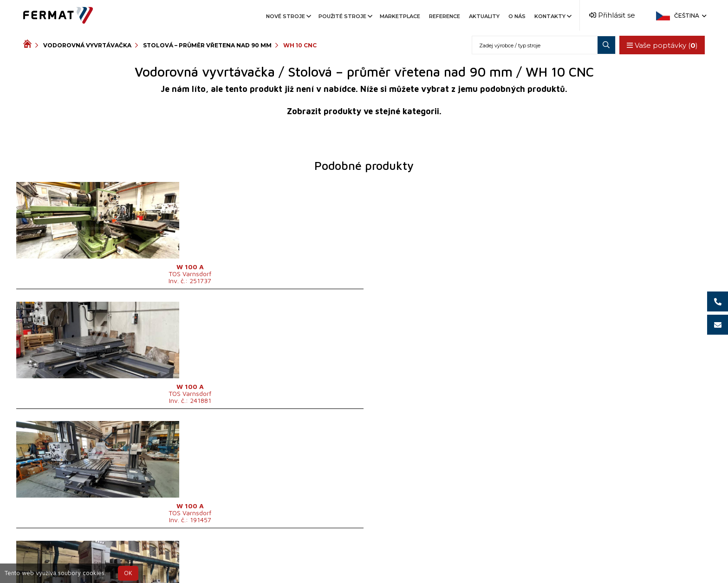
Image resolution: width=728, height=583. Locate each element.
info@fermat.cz (448, 560)
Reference (445, 16)
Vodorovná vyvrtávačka (87, 45)
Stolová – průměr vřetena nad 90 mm (207, 45)
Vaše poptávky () (660, 45)
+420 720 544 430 (302, 560)
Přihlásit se (612, 15)
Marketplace (400, 16)
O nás (517, 16)
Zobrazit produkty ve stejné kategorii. (364, 111)
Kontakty (552, 16)
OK (128, 573)
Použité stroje (345, 16)
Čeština (689, 16)
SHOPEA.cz (94, 560)
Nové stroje (288, 16)
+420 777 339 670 (378, 560)
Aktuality (484, 16)
